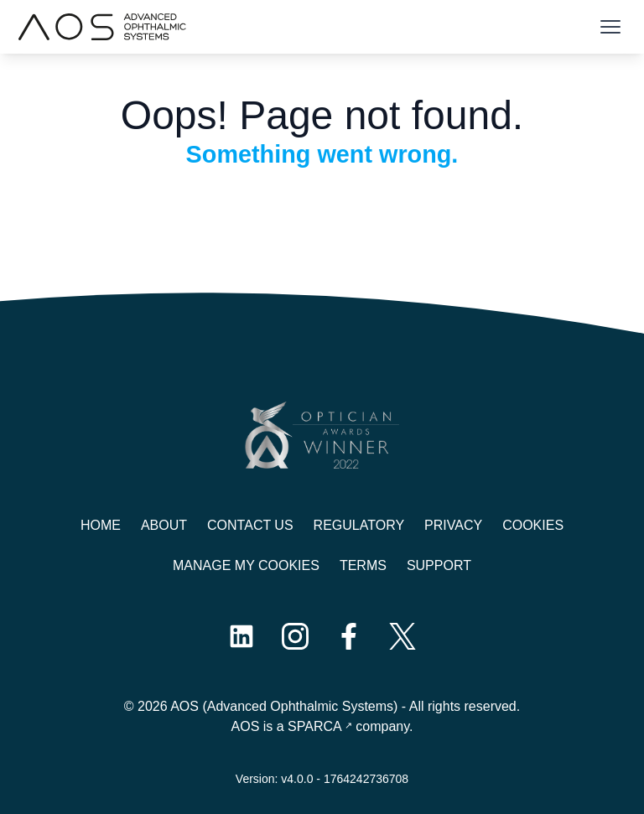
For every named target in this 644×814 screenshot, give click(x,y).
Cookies (533, 525)
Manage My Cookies (246, 565)
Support (439, 565)
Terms (363, 565)
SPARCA (315, 726)
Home (101, 525)
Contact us (250, 525)
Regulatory (359, 525)
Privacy (453, 525)
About (164, 525)
